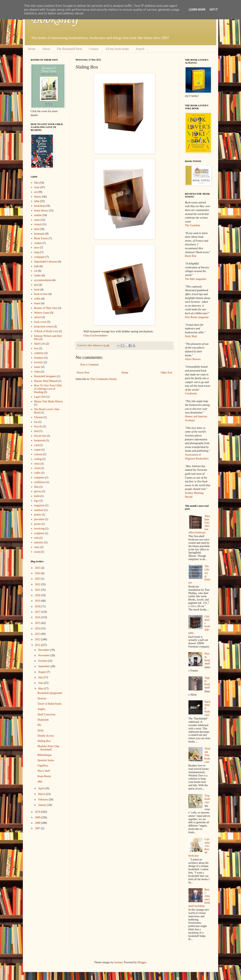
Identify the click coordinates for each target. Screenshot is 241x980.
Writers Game (42, 313)
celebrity (39, 353)
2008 (38, 823)
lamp (37, 252)
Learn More (197, 10)
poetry (38, 515)
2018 (38, 606)
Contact (94, 49)
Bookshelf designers (45, 376)
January (43, 805)
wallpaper (40, 257)
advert (38, 317)
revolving (39, 529)
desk (37, 229)
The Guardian (192, 225)
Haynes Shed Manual (46, 381)
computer (39, 478)
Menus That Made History (49, 401)
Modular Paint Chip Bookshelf (48, 748)
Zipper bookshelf (207, 683)
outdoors (39, 510)
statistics (39, 542)
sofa (36, 538)
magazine (39, 505)
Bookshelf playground (50, 693)
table (37, 201)
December (44, 650)
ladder (38, 275)
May (41, 689)
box (36, 348)
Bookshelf (55, 20)
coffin (37, 299)
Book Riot (191, 256)
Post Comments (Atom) (104, 379)
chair (37, 187)
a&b (40, 782)
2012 (38, 639)
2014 (38, 628)
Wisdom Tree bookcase (207, 755)
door (37, 248)
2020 (38, 595)
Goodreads (191, 393)
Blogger (142, 962)
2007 (38, 828)
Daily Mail (191, 336)
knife (37, 496)
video (37, 372)
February (43, 800)
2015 (38, 623)
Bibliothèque (45, 755)
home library (41, 211)
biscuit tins (40, 436)
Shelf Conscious (46, 714)
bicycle (38, 426)
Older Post (167, 373)
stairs (37, 220)
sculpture (39, 533)
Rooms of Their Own (46, 308)
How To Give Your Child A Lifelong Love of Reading (48, 389)
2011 (38, 645)
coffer (37, 473)
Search (140, 49)
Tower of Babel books (50, 704)
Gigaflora (43, 766)
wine (37, 547)
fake (37, 183)
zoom (37, 552)
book (37, 290)
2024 (38, 573)
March (42, 794)
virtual (38, 224)
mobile (38, 215)
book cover (40, 322)
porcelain (39, 519)
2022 (38, 584)
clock (37, 468)
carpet (37, 450)
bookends (39, 234)
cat (36, 271)
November (44, 655)
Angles (41, 709)
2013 (38, 634)
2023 (38, 579)
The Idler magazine (196, 279)
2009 (38, 817)
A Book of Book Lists (46, 331)
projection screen (44, 327)
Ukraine (39, 417)
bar (36, 422)
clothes (38, 243)
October (43, 661)
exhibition (40, 482)
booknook (40, 440)
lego (37, 501)
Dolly (41, 730)
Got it (214, 10)
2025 (38, 568)
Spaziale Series (46, 760)
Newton (42, 698)
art (36, 192)
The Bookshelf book (69, 49)
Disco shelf (44, 771)
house (37, 303)
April (41, 788)
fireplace (39, 358)
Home (32, 49)
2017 (38, 612)
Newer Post (83, 373)
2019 (38, 601)
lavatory (39, 362)
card (37, 445)
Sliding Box (44, 741)
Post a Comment (90, 365)
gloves (38, 491)
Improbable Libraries (46, 262)
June (41, 683)
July (41, 677)
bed (36, 285)
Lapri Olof (40, 397)
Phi (39, 725)
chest (37, 464)
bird (36, 431)
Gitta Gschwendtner (96, 335)
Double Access (46, 736)
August (42, 672)
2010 (38, 812)
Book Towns (41, 238)
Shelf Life (40, 344)
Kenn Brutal (44, 776)
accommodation (43, 280)
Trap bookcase (207, 799)
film (36, 487)
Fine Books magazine (197, 317)
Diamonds (43, 720)
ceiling (38, 459)
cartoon (38, 454)
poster (37, 524)
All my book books (117, 49)
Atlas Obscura (193, 359)
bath (37, 266)
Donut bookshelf (207, 659)
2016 (38, 617)
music (37, 367)
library (38, 197)
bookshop (39, 206)
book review (41, 294)
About (46, 49)
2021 (38, 590)
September (44, 666)
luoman (118, 962)
